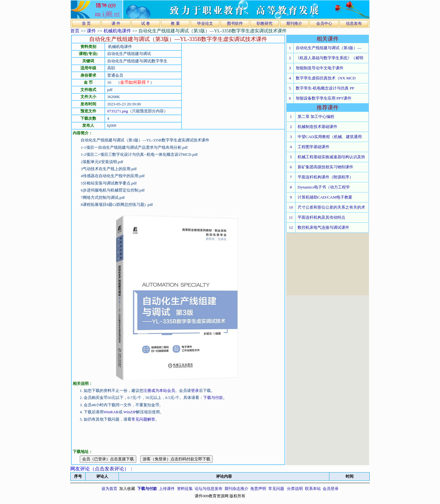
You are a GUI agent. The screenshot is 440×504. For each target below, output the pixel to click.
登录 (195, 391)
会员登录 (331, 489)
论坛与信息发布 (209, 489)
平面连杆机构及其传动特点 (321, 217)
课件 (91, 31)
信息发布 (354, 23)
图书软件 (235, 23)
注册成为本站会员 (159, 391)
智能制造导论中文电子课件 (320, 68)
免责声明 (258, 489)
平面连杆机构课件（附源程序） (325, 177)
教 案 (175, 23)
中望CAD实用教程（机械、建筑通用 (330, 137)
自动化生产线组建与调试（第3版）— (329, 48)
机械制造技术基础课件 (317, 127)
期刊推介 (294, 23)
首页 (75, 31)
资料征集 (185, 489)
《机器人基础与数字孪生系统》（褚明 (330, 58)
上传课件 (167, 489)
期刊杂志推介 (237, 489)
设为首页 (109, 489)
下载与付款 (213, 398)
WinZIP (129, 412)
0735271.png (118, 111)
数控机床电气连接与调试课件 (323, 227)
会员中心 (324, 23)
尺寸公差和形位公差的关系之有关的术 (331, 207)
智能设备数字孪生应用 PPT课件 (324, 98)
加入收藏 (127, 489)
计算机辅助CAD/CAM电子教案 (325, 197)
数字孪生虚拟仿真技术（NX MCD (326, 78)
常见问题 (276, 489)
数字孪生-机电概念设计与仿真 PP (325, 88)
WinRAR (111, 412)
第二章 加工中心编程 (316, 117)
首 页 (86, 23)
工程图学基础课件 (313, 147)
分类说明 (295, 489)
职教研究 (265, 23)
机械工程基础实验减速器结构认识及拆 (331, 157)
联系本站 (313, 489)
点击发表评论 (109, 469)
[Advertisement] (233, 86)
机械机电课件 (117, 31)
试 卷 (146, 23)
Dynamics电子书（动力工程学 (324, 187)
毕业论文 (205, 23)
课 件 (116, 23)
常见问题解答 (143, 419)
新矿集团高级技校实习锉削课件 (325, 167)
